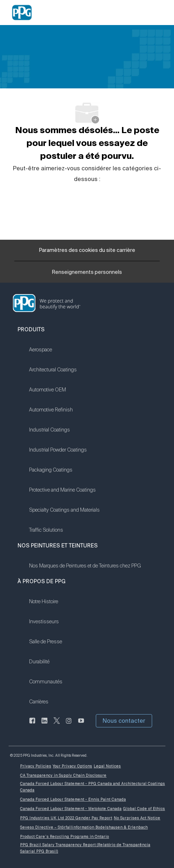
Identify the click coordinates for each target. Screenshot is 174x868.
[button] (124, 721)
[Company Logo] (22, 12)
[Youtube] (81, 725)
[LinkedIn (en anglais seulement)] (44, 725)
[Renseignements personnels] (87, 274)
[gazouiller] (57, 725)
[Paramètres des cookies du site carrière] (87, 250)
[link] (64, 354)
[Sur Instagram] (69, 725)
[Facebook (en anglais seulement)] (32, 725)
